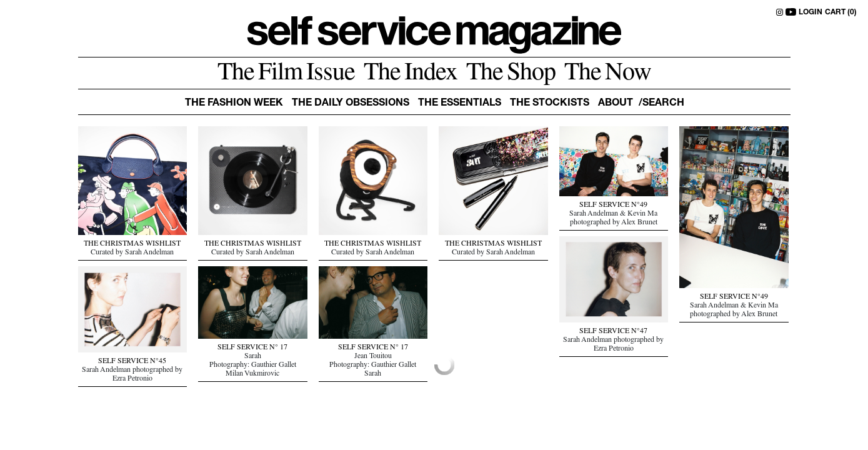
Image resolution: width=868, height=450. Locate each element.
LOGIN (811, 12)
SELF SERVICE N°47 (613, 332)
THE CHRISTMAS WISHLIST (132, 244)
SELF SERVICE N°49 (613, 206)
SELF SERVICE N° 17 (252, 348)
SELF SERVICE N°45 (132, 362)
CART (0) (841, 12)
